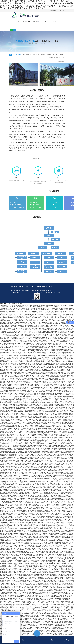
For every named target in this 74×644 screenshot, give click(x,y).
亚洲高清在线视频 (21, 569)
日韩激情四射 (56, 517)
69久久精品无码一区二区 (34, 517)
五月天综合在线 (4, 494)
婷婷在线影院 (4, 406)
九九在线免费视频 (55, 379)
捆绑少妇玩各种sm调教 (6, 359)
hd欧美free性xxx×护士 (16, 590)
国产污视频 (54, 393)
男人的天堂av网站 (20, 414)
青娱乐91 (49, 417)
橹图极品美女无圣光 (27, 627)
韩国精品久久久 (15, 487)
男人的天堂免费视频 (32, 534)
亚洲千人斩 (22, 425)
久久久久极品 (69, 347)
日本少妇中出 (12, 414)
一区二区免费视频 (62, 444)
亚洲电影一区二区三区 (24, 312)
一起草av (21, 519)
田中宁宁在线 (40, 371)
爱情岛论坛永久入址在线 (41, 461)
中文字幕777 (65, 563)
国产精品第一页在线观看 (6, 473)
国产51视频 (64, 340)
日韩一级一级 (3, 587)
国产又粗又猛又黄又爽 (35, 341)
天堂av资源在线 (70, 379)
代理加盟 (57, 55)
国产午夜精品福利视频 (41, 312)
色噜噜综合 (44, 376)
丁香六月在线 (16, 338)
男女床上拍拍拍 (29, 623)
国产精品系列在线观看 (12, 441)
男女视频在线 (46, 548)
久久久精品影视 (41, 543)
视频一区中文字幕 (15, 525)
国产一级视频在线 (37, 337)
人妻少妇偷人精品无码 (12, 510)
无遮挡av (42, 566)
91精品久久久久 (6, 447)
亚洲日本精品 (23, 636)
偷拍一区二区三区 (55, 329)
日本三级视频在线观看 (6, 393)
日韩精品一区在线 (43, 467)
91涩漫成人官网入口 (35, 545)
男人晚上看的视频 (7, 554)
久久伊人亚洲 (62, 496)
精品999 (42, 567)
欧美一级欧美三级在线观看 (45, 317)
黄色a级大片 (39, 599)
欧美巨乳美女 (11, 335)
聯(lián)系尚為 (37, 55)
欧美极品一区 (24, 482)
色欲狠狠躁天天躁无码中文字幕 (45, 534)
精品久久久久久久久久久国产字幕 (66, 507)
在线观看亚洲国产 (24, 358)
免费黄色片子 (51, 627)
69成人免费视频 (21, 353)
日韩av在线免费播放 (15, 447)
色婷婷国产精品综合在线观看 (29, 431)
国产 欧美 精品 (13, 353)
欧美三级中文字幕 (31, 400)
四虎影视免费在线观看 (44, 378)
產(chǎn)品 (36, 22)
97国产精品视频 (39, 548)
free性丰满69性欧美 (23, 333)
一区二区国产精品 (50, 475)
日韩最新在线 (68, 561)
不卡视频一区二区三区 (13, 333)
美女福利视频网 (18, 317)
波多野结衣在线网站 (21, 582)
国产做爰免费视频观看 (60, 396)
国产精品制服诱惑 (58, 432)
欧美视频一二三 (47, 493)
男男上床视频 (39, 373)
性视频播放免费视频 (42, 586)
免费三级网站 (34, 564)
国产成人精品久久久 (33, 368)
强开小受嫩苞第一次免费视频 (9, 344)
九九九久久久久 (31, 327)
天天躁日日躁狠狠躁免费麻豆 (46, 529)
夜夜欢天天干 (42, 560)
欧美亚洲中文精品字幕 (45, 510)
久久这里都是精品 (7, 368)
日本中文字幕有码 (17, 584)
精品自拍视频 (28, 338)
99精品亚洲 (39, 484)
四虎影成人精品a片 (53, 467)
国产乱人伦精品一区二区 (34, 365)
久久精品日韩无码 (10, 497)
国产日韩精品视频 (31, 619)
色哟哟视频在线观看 (63, 311)
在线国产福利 (23, 581)
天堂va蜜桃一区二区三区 (19, 460)
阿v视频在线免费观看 (35, 346)
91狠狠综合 (18, 320)
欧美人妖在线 (14, 429)
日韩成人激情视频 (34, 344)
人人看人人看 (7, 586)
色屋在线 (62, 364)
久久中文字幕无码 (14, 446)
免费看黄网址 (26, 346)
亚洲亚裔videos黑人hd (65, 399)
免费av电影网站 (10, 379)
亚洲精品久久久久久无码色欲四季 (32, 472)
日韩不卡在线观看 (5, 504)
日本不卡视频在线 (4, 420)
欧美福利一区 (56, 399)
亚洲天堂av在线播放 (34, 453)
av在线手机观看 (28, 323)
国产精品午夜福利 (49, 566)
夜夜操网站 (55, 311)
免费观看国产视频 (26, 320)
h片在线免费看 (8, 318)
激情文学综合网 (57, 346)
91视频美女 (3, 381)
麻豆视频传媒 (9, 463)
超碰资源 (11, 528)
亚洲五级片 (58, 627)
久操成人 (24, 564)
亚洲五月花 (9, 332)
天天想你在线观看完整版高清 (55, 555)
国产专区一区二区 (54, 575)
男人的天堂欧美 (47, 579)
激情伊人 (56, 502)
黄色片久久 (55, 452)
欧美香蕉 (19, 387)
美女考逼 (35, 343)
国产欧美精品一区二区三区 (15, 431)
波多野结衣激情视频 (5, 411)
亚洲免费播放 (3, 589)
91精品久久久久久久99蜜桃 (55, 558)
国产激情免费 (27, 602)
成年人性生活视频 (4, 531)
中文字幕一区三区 (44, 344)
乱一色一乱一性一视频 (24, 440)
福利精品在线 (51, 425)
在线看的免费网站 (30, 589)
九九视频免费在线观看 (24, 318)
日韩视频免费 (50, 537)
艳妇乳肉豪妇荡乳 (58, 491)
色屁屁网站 (60, 548)
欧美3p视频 (36, 403)
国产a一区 (63, 485)
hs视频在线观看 (44, 434)
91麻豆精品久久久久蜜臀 (23, 341)
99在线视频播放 (4, 431)
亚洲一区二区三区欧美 (46, 551)
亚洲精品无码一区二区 (39, 361)
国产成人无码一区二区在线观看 (26, 352)
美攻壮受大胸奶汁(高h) (42, 425)
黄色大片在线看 (48, 490)
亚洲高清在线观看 (50, 396)
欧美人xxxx (42, 382)
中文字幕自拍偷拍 (12, 484)
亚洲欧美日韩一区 (39, 473)
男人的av (63, 347)
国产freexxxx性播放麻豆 (62, 449)
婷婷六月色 (6, 314)
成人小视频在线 (41, 330)
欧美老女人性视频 (62, 426)
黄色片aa (33, 616)
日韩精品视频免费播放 (13, 323)
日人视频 (10, 455)
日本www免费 (54, 557)
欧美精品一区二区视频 (45, 450)
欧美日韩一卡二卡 (59, 540)
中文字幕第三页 (62, 341)
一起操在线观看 (4, 499)
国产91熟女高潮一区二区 (23, 437)
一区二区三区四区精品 (48, 337)
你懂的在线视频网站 (35, 347)
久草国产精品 (70, 378)
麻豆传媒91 (31, 469)
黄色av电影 (68, 604)
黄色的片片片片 (70, 402)
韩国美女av (41, 329)
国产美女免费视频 (42, 399)
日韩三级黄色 (63, 315)
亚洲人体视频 (56, 478)
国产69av (51, 523)
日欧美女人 (21, 617)
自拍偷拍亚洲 (8, 555)
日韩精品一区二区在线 (59, 387)
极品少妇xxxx (69, 482)
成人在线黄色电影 (62, 476)
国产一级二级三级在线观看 (22, 408)
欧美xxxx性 (14, 557)
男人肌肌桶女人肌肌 (51, 543)
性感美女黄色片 (4, 537)
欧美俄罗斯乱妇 (4, 403)
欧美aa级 (32, 318)
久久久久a (40, 587)
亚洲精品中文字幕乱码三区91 (16, 545)
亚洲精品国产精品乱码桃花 (34, 558)
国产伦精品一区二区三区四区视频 (39, 359)
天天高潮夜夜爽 (14, 321)
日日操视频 (17, 326)
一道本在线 (21, 473)
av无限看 (68, 584)
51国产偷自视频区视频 (50, 353)
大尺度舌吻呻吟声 (28, 625)
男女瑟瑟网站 (71, 636)
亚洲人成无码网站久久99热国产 (64, 469)
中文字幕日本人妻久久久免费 (66, 587)
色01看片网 (42, 507)
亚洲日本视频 (16, 455)
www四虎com (51, 464)
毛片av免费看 (25, 434)
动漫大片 (53, 455)
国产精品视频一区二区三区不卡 (30, 317)
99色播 (57, 463)
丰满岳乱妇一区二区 (53, 406)
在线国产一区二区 (39, 353)
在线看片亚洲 (23, 446)
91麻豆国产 (68, 397)
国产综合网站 (52, 617)
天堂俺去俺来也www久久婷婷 (58, 321)
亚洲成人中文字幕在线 (50, 402)
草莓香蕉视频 (29, 355)
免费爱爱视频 (51, 415)
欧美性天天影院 (36, 358)
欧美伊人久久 (27, 540)
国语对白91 (25, 469)
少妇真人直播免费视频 (26, 620)
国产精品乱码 (30, 595)
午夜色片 (52, 315)
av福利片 (71, 497)
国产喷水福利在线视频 (52, 356)
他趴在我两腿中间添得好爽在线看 (13, 356)
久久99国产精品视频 (48, 373)
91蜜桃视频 (36, 387)
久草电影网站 (70, 510)
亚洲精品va (71, 408)
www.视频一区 (70, 535)
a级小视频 (25, 517)
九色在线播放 (57, 611)
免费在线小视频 (38, 595)
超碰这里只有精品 (57, 614)
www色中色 (68, 434)
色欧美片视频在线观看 (41, 419)
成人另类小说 (44, 463)
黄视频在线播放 (15, 586)
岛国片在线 (40, 326)
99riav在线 (57, 425)
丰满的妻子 (21, 444)
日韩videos (66, 359)
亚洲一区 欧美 (18, 538)
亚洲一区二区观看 (35, 602)
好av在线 (59, 340)
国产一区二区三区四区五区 (48, 405)
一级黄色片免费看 (7, 426)
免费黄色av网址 (56, 437)
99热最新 (49, 400)
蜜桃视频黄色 (69, 485)
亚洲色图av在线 (48, 452)
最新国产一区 (7, 373)
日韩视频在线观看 (33, 329)
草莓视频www (13, 478)
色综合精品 (57, 419)
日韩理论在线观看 (50, 368)
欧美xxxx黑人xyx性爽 (36, 405)
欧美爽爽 (56, 508)
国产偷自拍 (23, 314)
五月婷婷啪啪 (23, 409)
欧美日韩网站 (15, 318)
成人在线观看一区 (33, 326)
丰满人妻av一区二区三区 (35, 466)
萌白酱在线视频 (67, 361)
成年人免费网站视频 (7, 350)
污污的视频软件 (62, 406)
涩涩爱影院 (8, 429)
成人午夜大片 (35, 396)
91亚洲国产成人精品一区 (63, 318)
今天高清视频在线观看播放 (61, 475)
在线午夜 (8, 312)
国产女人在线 (67, 540)
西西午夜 (52, 458)
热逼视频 (18, 388)
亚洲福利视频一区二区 (22, 548)
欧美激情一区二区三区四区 (37, 320)
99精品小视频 (40, 605)
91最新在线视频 (30, 479)
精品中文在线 (31, 548)
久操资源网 (11, 575)
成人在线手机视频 (60, 350)
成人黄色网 (61, 575)
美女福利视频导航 (53, 344)
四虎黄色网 (44, 381)
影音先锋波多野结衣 (61, 510)
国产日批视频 (46, 327)
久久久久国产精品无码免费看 (41, 469)
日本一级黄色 (42, 456)
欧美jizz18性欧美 (42, 440)
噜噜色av (60, 549)
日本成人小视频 (48, 473)
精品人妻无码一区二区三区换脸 (58, 391)
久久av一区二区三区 (34, 494)
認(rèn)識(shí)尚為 (18, 55)
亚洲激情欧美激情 (64, 312)
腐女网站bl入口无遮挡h (20, 311)
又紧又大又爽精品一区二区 (52, 330)
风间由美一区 (8, 367)
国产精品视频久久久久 (38, 323)
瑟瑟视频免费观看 (14, 504)
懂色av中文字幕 (47, 318)
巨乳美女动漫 (68, 599)
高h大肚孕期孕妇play (38, 584)
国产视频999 (44, 341)
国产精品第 (67, 570)
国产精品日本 (14, 312)
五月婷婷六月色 (39, 318)
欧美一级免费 (11, 320)
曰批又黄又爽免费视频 (68, 555)
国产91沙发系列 (47, 570)
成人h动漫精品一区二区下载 (56, 428)
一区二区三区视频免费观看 (23, 344)
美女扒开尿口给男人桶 (59, 441)
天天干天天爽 (32, 478)
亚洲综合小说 (66, 338)
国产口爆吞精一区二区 (23, 494)
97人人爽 (61, 519)
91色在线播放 (61, 593)
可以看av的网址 (51, 381)
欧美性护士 (55, 371)
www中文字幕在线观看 (30, 443)
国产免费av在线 (58, 382)
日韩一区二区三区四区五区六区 (19, 508)
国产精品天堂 (54, 365)
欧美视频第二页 (12, 384)
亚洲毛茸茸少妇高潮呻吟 (47, 346)
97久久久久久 (18, 394)
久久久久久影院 (32, 415)
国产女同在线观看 (67, 579)
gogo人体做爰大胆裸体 (57, 628)
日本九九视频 (21, 496)
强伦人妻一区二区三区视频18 (44, 393)
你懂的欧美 (52, 453)
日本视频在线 (19, 384)
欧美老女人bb (37, 388)
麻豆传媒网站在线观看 (31, 460)
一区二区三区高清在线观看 (65, 362)
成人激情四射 (7, 520)
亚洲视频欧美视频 (13, 472)
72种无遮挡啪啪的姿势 (41, 412)
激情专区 (19, 607)
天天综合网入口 (4, 409)
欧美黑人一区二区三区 (16, 464)
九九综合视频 (64, 409)
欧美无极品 (40, 350)
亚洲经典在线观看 (66, 558)
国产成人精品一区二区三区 (31, 335)
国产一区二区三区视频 (57, 370)
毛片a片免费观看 (70, 429)
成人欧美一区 (60, 516)
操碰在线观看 (35, 362)
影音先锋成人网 (31, 555)
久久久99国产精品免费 (33, 467)
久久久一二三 (42, 368)
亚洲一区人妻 (47, 321)
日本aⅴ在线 (26, 466)
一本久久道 (3, 379)
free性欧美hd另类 (43, 403)
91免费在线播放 (67, 634)
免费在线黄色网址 (24, 455)
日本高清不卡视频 (43, 546)
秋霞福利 (19, 499)
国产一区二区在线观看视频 (28, 356)
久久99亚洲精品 (24, 326)
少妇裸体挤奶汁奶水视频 (46, 499)
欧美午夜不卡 (38, 496)
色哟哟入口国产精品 (37, 575)
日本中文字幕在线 (12, 541)
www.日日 (9, 330)
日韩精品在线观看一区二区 (12, 507)
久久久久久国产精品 (66, 500)
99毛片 (24, 590)
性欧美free (24, 382)
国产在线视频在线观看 (52, 598)
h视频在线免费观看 (12, 346)
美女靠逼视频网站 (23, 419)
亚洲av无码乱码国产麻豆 (8, 326)
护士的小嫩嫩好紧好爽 (42, 431)
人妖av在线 (15, 554)
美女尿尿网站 (44, 358)
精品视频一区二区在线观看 (35, 488)
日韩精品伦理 (56, 456)
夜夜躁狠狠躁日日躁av (14, 314)
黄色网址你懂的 (25, 531)
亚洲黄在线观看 (16, 315)
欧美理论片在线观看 (45, 365)
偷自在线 (67, 470)
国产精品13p (10, 432)
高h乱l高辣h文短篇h (9, 592)
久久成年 (41, 338)
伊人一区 (22, 456)
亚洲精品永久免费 (23, 507)
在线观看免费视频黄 (44, 428)
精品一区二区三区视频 (66, 394)
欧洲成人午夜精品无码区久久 (21, 374)
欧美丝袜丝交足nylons (17, 332)
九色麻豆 (30, 613)
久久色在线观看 (4, 460)
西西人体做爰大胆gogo (54, 364)
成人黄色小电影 (47, 333)
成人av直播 (66, 516)
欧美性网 (17, 355)
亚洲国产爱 (46, 350)
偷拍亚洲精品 (26, 347)
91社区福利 (45, 599)
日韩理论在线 (13, 376)
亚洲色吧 (58, 514)
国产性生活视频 (66, 385)
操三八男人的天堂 (23, 327)
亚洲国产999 (14, 452)
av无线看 (71, 337)
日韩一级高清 (40, 538)
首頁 (18, 22)
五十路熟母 (68, 441)
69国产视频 (11, 573)
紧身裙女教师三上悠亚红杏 (52, 397)
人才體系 (11, 57)
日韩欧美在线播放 (66, 373)
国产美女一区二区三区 (27, 491)
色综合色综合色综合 (16, 382)
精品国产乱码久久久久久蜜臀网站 (55, 314)
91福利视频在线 (50, 466)
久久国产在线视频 (9, 394)
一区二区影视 (21, 458)
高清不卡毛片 (20, 359)
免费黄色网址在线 (64, 320)
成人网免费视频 (59, 458)
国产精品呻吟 (26, 453)
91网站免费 (5, 455)
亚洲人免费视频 (45, 500)
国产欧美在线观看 (48, 572)
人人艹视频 (29, 582)
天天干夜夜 (51, 505)
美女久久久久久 (68, 387)
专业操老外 (29, 581)
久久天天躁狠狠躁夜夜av (10, 488)
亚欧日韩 (54, 473)
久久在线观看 (5, 352)
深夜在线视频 (24, 381)
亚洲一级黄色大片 (26, 405)
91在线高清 (71, 405)
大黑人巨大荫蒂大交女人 (44, 394)
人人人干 (60, 497)
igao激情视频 (7, 428)
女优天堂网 (22, 355)
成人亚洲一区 (63, 419)
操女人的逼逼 (27, 359)
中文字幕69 (59, 358)
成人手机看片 (24, 610)
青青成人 (39, 573)
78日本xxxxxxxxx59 (39, 589)
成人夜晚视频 (39, 409)
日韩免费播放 (27, 617)
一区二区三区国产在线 (68, 493)
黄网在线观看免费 (58, 545)
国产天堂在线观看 (34, 408)
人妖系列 (19, 476)
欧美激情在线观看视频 (44, 408)
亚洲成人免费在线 (56, 347)
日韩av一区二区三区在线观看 (26, 529)
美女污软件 (5, 355)
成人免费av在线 (47, 616)
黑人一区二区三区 (61, 317)
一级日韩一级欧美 (12, 406)
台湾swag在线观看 (57, 564)
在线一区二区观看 (13, 352)
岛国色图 (12, 317)
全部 (10, 55)
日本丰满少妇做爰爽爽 (61, 543)
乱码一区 (49, 630)
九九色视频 (41, 476)
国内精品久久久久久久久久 (63, 473)
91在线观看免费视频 (50, 361)
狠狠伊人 (22, 338)
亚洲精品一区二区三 (48, 338)
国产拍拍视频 (15, 490)
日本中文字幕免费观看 (13, 415)
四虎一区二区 (57, 534)
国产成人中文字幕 (27, 411)
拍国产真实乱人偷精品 (52, 440)
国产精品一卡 (62, 440)
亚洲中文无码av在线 (27, 343)
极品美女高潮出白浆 (14, 358)
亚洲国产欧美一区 (27, 396)
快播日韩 (46, 567)
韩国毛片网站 (43, 537)
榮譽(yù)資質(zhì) (28, 55)
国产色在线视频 (19, 337)
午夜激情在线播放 (17, 367)
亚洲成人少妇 (50, 312)
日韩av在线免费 (53, 497)
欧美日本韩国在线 (63, 636)
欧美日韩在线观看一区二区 (9, 582)
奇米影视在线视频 (65, 611)
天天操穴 (37, 379)
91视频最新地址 (31, 505)
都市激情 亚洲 (31, 419)
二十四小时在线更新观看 (64, 461)
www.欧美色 (57, 464)
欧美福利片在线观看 (56, 417)
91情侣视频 (60, 403)
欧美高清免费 (40, 435)
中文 (14, 30)
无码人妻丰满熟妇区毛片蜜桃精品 (20, 461)
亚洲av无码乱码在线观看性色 (27, 449)
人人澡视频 (65, 497)
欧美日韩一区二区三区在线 (12, 529)
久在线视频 (11, 491)
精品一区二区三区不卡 (68, 628)
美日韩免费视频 (10, 391)
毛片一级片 (46, 409)
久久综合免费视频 (56, 525)
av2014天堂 (29, 470)
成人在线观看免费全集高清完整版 (59, 435)
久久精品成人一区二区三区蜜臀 (44, 619)
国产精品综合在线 (13, 494)
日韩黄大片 (67, 490)
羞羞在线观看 (8, 543)
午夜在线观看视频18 (31, 425)
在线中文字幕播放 (58, 466)
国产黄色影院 (64, 437)
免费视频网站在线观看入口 (67, 332)
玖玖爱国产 (49, 399)
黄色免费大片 (50, 419)
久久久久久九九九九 (38, 627)
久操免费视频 (52, 469)
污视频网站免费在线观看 (49, 352)
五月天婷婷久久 (26, 391)
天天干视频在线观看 (24, 634)
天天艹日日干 (48, 437)
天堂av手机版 (16, 463)
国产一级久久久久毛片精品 (11, 444)
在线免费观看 (31, 402)
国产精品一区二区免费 (46, 311)
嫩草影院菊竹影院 (61, 429)
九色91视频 (5, 335)
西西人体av (38, 505)
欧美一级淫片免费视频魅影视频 (34, 349)
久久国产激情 (29, 417)
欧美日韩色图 (33, 452)
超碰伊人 (67, 425)
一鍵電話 (22, 640)
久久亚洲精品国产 (52, 376)
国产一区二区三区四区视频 (22, 497)
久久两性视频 (13, 561)
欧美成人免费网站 (9, 434)
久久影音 (30, 464)
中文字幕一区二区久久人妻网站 (49, 444)
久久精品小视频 (50, 460)
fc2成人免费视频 (19, 481)
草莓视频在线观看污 (46, 610)
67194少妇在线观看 (44, 494)
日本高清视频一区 (16, 381)
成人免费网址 (12, 337)
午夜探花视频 (16, 546)
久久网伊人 (24, 467)
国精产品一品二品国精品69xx (65, 443)
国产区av (29, 362)
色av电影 (55, 523)
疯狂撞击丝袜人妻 (10, 343)
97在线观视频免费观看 (17, 469)
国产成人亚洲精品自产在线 (32, 324)
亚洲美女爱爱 (39, 579)
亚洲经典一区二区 (58, 385)
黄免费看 (8, 516)
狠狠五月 (51, 324)
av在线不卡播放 (57, 373)
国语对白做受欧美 (61, 402)
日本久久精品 (49, 511)
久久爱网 (57, 315)
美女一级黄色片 (36, 458)
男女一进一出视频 (4, 317)
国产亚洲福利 (70, 419)
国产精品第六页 (40, 490)
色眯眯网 (43, 511)
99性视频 (11, 364)
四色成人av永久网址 (68, 458)
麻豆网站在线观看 (8, 500)
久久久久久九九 (18, 347)
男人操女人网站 (48, 371)
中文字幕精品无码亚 (7, 315)
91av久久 (11, 311)
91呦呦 (28, 564)
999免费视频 (69, 368)
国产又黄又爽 (18, 391)
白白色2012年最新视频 (38, 581)
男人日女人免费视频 (23, 373)
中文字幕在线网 (42, 335)
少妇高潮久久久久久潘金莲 (19, 324)
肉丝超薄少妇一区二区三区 (12, 440)
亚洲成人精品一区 (39, 522)
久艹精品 (37, 555)
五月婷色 (54, 510)
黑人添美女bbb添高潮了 (12, 458)
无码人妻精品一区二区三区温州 (28, 315)
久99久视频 (15, 496)
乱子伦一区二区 (44, 364)
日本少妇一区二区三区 (53, 431)
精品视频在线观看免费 (36, 444)
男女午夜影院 (28, 575)
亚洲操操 (20, 396)
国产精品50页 (62, 330)
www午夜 (65, 384)
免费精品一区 (46, 497)
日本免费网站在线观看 (9, 329)
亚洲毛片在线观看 (61, 343)
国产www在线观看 (52, 403)
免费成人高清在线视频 (47, 478)
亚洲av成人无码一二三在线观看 (17, 485)
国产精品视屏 (10, 566)
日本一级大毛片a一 (9, 374)
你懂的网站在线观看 (32, 526)
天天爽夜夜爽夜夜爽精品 (64, 344)
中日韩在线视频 (24, 393)
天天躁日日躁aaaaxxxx (53, 412)
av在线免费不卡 (22, 362)
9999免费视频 (40, 481)
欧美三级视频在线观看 (31, 321)
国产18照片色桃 (37, 355)
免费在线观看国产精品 (54, 367)
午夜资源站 (50, 479)
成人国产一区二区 (35, 450)
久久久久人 (58, 453)
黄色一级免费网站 (52, 631)
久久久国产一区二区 (39, 516)
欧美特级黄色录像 (33, 350)
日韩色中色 (30, 636)
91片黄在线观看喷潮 (60, 604)
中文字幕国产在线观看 (41, 356)
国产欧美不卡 (47, 435)
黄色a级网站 (16, 449)
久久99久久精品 (23, 511)
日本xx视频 (61, 365)
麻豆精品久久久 (32, 393)
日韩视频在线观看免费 (41, 415)
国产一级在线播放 (28, 630)
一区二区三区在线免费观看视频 (59, 450)
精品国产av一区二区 (7, 324)
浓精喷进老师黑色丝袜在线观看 (44, 374)
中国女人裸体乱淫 (63, 526)
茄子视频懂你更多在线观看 (65, 355)
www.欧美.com (64, 514)
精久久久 (51, 611)
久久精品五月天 (33, 528)
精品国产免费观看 (30, 353)
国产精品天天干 (11, 388)
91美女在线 (5, 384)
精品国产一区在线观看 (37, 411)
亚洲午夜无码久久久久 (40, 598)
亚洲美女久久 (64, 605)
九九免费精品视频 (12, 476)
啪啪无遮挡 (22, 589)
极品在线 (10, 601)
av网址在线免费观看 (46, 388)
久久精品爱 (35, 338)
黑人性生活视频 (6, 422)
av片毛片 (7, 321)
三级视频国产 (61, 557)
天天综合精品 (18, 405)
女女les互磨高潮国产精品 (40, 446)
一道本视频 (31, 461)
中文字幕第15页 (48, 481)
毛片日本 (7, 598)
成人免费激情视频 (35, 567)
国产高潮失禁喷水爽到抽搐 (32, 414)
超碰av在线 (43, 314)
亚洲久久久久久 (25, 499)
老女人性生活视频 (54, 408)
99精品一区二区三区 (18, 523)
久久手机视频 (32, 376)
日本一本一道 (14, 362)
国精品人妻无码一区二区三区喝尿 (48, 340)
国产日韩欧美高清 (35, 510)
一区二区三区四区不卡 (40, 475)
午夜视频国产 (14, 373)
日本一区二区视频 (13, 396)
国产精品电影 (16, 435)
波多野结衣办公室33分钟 (56, 378)
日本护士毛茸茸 (28, 340)
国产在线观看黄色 (35, 540)
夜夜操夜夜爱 (66, 415)
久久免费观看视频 (47, 587)
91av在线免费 (8, 490)
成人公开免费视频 (65, 479)
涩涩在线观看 (46, 384)
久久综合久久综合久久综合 (66, 329)
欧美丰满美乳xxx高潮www (18, 516)
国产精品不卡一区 (51, 422)
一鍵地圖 (52, 640)
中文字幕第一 (59, 582)
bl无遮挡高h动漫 (64, 324)
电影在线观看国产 (64, 478)
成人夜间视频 (42, 396)
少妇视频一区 (36, 441)
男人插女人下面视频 (55, 423)
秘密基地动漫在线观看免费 (43, 423)
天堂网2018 (63, 379)
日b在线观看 (55, 362)
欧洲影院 (4, 456)
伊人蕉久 (42, 617)
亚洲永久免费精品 (28, 337)
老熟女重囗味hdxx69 (46, 552)
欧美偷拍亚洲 (22, 361)
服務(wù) (54, 22)
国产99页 (55, 572)
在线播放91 (57, 312)
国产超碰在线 (23, 479)
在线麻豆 (10, 460)
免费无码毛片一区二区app (27, 447)
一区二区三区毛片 (4, 519)
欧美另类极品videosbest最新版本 (52, 320)
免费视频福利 (6, 540)
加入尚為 (51, 55)
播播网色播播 (37, 502)
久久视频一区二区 (17, 370)
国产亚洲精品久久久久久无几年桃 (52, 531)
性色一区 (9, 381)
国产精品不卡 (59, 560)
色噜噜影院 (31, 333)
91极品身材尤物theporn (57, 400)
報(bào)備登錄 (53, 10)
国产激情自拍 (65, 349)
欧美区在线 (55, 355)
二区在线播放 (61, 561)
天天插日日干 (52, 463)
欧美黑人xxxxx (49, 387)
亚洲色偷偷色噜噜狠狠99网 (18, 438)
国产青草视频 (59, 361)
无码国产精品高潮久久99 (44, 343)
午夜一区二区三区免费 (50, 323)
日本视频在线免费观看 (37, 390)
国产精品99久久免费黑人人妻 (58, 388)
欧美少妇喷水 (36, 364)
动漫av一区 (32, 312)
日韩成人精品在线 (24, 368)
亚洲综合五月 (21, 549)
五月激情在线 (10, 405)
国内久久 (42, 487)
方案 (45, 22)
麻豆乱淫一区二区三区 (13, 578)
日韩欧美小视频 (50, 532)
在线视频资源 (9, 340)
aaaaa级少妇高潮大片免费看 (27, 463)
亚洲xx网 (34, 330)
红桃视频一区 (60, 393)
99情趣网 (64, 378)
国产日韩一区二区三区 (16, 475)
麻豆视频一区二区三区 (27, 584)
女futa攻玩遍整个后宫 (63, 356)
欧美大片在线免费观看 (5, 452)
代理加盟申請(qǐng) (61, 10)
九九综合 (69, 390)
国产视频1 (22, 623)
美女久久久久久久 (23, 415)
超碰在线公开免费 (36, 314)
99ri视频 (65, 314)
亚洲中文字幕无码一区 (55, 409)
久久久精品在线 (44, 367)
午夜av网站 (62, 434)
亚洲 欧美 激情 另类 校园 (58, 570)
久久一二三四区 (15, 520)
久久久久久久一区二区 (14, 409)
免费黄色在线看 (44, 555)
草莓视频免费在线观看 (7, 390)
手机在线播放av (35, 617)
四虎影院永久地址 (53, 561)
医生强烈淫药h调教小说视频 (43, 315)
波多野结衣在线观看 (32, 543)
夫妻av (30, 358)
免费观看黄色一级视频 (67, 513)
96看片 (9, 587)
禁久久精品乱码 (38, 333)
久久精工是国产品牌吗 (40, 532)
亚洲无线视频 (37, 311)
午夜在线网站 (23, 586)
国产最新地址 (22, 487)
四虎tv (69, 438)
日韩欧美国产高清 (50, 528)
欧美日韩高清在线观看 (13, 361)
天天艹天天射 (40, 321)
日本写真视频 (13, 387)
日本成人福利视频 (23, 420)
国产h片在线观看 (9, 482)
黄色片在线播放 (52, 358)
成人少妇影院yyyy (37, 485)
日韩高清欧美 (5, 528)
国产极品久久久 (46, 391)
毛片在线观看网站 (63, 494)
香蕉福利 (40, 572)
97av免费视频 (25, 622)
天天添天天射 (3, 333)
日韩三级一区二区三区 (59, 470)
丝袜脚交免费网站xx (11, 548)
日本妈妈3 (6, 485)
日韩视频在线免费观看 (49, 326)
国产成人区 (61, 420)
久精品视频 (8, 438)
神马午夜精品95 (41, 564)
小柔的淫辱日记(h (22, 349)
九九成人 (51, 605)
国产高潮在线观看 (12, 569)
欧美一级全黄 (18, 491)
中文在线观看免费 (45, 458)
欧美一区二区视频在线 (68, 358)
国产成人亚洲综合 (44, 324)
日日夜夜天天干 (7, 327)
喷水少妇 (28, 314)
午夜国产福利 (15, 330)
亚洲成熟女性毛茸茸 (55, 394)
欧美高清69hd (13, 341)
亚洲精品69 (20, 450)
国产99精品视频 (66, 417)
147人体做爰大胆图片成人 (54, 485)
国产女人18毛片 (59, 405)
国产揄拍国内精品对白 (59, 537)
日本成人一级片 (30, 361)
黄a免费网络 (29, 537)
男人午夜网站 (53, 488)
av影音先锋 (27, 444)
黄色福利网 (8, 443)
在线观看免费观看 (66, 601)
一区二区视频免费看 (22, 365)
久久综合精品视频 (24, 350)
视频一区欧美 (68, 488)
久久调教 (29, 511)
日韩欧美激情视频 (31, 409)
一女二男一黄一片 (21, 561)
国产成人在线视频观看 (58, 499)
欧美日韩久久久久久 (21, 596)
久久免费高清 (46, 488)
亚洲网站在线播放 (14, 420)
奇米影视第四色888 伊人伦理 (43, 504)
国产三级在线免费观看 (16, 467)
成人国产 (14, 359)
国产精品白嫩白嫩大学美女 (27, 388)
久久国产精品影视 (26, 426)
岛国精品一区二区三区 (50, 449)
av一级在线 (49, 525)
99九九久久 (42, 387)
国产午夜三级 (6, 611)
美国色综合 (3, 538)
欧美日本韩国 (49, 614)
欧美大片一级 (28, 428)
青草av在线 (55, 490)
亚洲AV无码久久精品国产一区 (59, 595)
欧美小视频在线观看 (27, 607)
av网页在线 (20, 346)
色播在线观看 (10, 479)
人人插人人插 (6, 475)
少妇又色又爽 (45, 575)
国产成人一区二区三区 (51, 569)
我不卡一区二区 (54, 327)
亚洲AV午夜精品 (42, 422)
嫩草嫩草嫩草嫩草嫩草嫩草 (25, 330)
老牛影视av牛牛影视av (52, 613)
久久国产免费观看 (62, 535)
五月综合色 (70, 315)
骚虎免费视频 (39, 616)
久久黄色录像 (6, 376)
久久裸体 (31, 384)
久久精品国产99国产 (36, 332)
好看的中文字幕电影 (19, 593)
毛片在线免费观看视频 (40, 397)
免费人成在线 (13, 596)
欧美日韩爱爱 (42, 535)
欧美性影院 (41, 414)
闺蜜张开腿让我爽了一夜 (34, 385)
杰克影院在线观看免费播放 (60, 438)
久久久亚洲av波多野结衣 (6, 584)
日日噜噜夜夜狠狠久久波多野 (67, 566)
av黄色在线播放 (59, 411)
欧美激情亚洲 (49, 456)
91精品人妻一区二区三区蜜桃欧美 (61, 554)
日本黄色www (24, 478)
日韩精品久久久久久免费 (46, 517)
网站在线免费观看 (29, 397)
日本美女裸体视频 (23, 560)
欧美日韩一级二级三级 (48, 508)
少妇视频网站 (37, 463)
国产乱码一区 (8, 435)
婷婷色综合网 (42, 429)
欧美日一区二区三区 (64, 452)
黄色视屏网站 (58, 326)
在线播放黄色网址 (12, 378)
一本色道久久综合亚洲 (52, 447)
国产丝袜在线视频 (52, 359)
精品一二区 (66, 428)
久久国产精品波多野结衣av (56, 384)
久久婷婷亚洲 (51, 623)
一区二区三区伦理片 (52, 341)
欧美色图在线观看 (18, 423)
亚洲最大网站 (39, 327)
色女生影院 (52, 567)
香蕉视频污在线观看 (7, 461)
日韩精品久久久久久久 (22, 371)
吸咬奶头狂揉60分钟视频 (54, 332)
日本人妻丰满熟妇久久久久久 (17, 397)
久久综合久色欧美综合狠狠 (62, 576)
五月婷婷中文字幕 (50, 514)
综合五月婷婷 (19, 343)
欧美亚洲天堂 (14, 327)
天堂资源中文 (36, 340)
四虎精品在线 (67, 551)
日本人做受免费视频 (36, 426)
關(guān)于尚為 (27, 22)
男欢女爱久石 (18, 434)
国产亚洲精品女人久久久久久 (44, 526)
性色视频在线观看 (26, 394)
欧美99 (72, 586)
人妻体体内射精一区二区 (49, 411)
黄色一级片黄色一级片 (64, 412)
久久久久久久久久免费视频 (64, 541)
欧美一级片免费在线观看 (61, 335)
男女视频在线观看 (17, 426)
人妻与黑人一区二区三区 (37, 493)
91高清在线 (66, 411)
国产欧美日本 (28, 549)
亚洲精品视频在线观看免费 (19, 400)
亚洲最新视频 (27, 450)
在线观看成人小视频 (56, 333)
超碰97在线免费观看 (56, 538)
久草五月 (66, 552)
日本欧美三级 (70, 476)
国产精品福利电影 (50, 335)
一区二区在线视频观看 (27, 364)
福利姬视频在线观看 (60, 368)
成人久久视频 (12, 417)
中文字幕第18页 (29, 485)
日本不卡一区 (12, 402)
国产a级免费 (11, 355)
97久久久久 (44, 332)
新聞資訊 (44, 55)
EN (11, 30)
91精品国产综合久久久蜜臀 (47, 441)
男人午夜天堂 (23, 470)
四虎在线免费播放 (4, 311)
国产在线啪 (54, 318)
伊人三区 (69, 481)
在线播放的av (18, 566)
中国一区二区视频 (19, 335)
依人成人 (17, 479)
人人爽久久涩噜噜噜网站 (6, 338)
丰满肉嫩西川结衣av (34, 566)
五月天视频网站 (26, 567)
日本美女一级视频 (36, 370)
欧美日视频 (50, 545)
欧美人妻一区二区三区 (46, 347)
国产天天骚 (19, 412)
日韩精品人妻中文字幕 (19, 340)
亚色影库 (54, 317)
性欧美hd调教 (14, 576)
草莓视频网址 (61, 599)
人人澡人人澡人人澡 (63, 371)
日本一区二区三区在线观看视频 (51, 390)
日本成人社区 (6, 341)
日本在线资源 (66, 545)
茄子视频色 (61, 490)
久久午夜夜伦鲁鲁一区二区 (39, 417)
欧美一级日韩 (16, 350)
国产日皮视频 (54, 443)
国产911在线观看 (36, 511)
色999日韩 (52, 350)
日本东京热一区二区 (63, 327)
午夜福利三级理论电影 (56, 563)
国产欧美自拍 (34, 587)
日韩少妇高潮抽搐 (32, 371)
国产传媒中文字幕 (60, 323)
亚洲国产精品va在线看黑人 (45, 362)
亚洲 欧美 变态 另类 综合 (64, 447)
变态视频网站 (6, 353)
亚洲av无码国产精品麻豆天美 (25, 514)
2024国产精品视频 (64, 367)
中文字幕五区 (32, 373)
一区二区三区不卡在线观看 (35, 497)
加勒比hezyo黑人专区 (30, 490)
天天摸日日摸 (38, 406)
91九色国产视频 (69, 523)
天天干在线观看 (38, 384)
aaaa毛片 (5, 605)
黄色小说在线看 (58, 415)
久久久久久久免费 (69, 381)
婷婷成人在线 (57, 505)
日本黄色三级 (37, 381)
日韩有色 (17, 379)
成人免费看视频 (27, 332)
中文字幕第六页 (12, 602)
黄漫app (54, 374)
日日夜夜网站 (14, 349)
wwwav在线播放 (68, 578)
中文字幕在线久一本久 (33, 382)
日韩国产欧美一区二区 (43, 622)
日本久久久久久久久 (21, 422)
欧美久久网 (16, 535)
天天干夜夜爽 (57, 605)
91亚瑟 (67, 537)
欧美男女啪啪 (34, 394)
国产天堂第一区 (60, 488)
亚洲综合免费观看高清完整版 (19, 555)
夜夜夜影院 (26, 384)
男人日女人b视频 (14, 511)
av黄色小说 (47, 329)
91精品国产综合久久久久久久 (62, 528)
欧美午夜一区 (30, 446)
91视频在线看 (7, 469)
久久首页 (63, 346)
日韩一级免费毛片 (37, 432)
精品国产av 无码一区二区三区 (27, 379)
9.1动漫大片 (56, 324)
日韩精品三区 (22, 321)
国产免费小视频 (30, 311)
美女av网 (45, 485)
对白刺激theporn (32, 374)
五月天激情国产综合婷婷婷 (23, 378)
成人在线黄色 (7, 362)
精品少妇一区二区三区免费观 (47, 540)
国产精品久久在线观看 (7, 423)
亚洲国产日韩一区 (58, 338)
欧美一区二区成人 (46, 484)
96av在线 (70, 335)
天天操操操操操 (23, 435)
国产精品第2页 (44, 620)
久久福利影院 (8, 546)
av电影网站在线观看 (40, 455)
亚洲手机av (55, 630)
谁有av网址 (22, 504)
